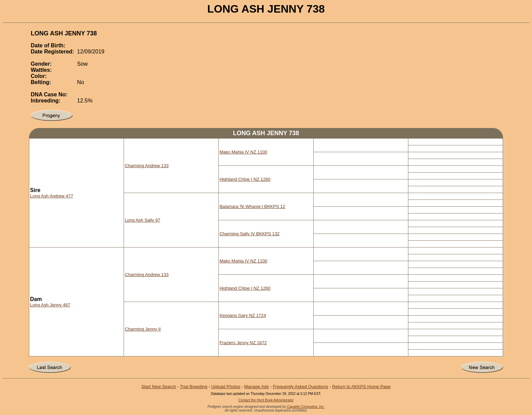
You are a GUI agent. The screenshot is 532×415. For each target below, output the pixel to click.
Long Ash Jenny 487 (50, 305)
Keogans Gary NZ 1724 (243, 315)
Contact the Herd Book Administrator (266, 400)
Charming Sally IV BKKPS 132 (249, 234)
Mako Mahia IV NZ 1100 (243, 152)
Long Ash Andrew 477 (52, 196)
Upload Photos (226, 387)
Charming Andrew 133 (147, 166)
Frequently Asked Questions (301, 387)
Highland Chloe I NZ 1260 (245, 179)
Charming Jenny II (143, 329)
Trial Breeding (193, 387)
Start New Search (159, 387)
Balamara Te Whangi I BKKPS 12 (252, 206)
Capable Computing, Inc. (306, 407)
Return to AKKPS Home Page (361, 387)
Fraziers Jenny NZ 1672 (243, 343)
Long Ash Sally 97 (142, 220)
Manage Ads (256, 387)
